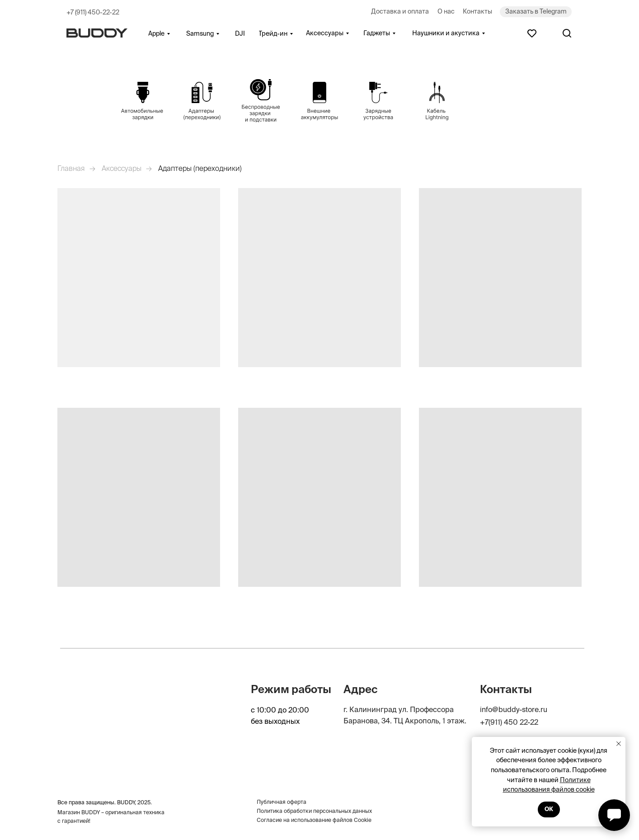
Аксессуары (122, 168)
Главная (71, 168)
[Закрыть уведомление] (619, 744)
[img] (143, 101)
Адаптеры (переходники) (200, 168)
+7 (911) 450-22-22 (93, 12)
